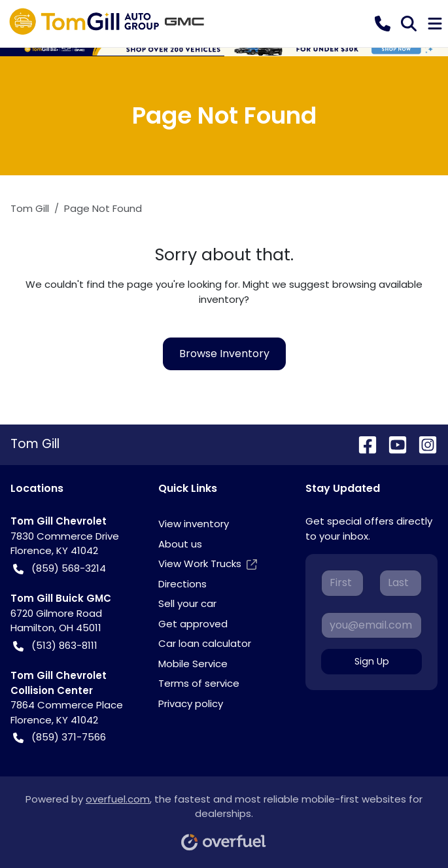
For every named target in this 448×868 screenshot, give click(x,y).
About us (180, 544)
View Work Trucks (208, 564)
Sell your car (187, 603)
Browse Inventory (224, 354)
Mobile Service (193, 664)
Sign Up (372, 661)
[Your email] (371, 625)
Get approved (193, 624)
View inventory (194, 524)
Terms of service (199, 683)
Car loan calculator (205, 643)
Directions (182, 584)
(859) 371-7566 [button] (60, 738)
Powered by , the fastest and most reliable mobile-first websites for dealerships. (224, 817)
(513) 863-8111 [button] (55, 646)
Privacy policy (191, 703)
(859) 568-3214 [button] (60, 569)
